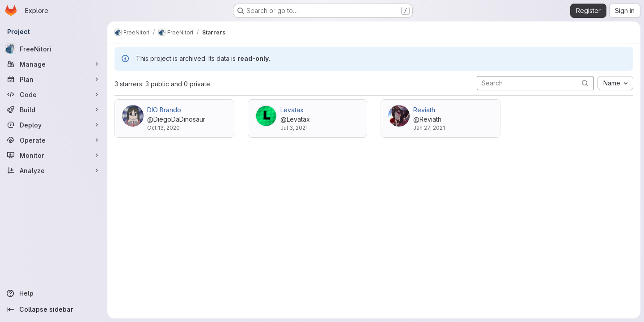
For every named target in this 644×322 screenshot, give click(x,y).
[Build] (54, 110)
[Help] (54, 293)
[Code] (54, 94)
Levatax (292, 110)
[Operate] (54, 140)
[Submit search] (585, 83)
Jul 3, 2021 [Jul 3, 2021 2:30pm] (294, 128)
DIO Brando (164, 110)
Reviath (424, 110)
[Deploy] (54, 125)
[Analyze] (54, 170)
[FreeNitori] (54, 49)
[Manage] (54, 64)
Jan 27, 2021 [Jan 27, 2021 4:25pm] (429, 128)
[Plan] (54, 79)
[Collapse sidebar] (54, 309)
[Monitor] (54, 155)
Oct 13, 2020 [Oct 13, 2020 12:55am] (163, 128)
